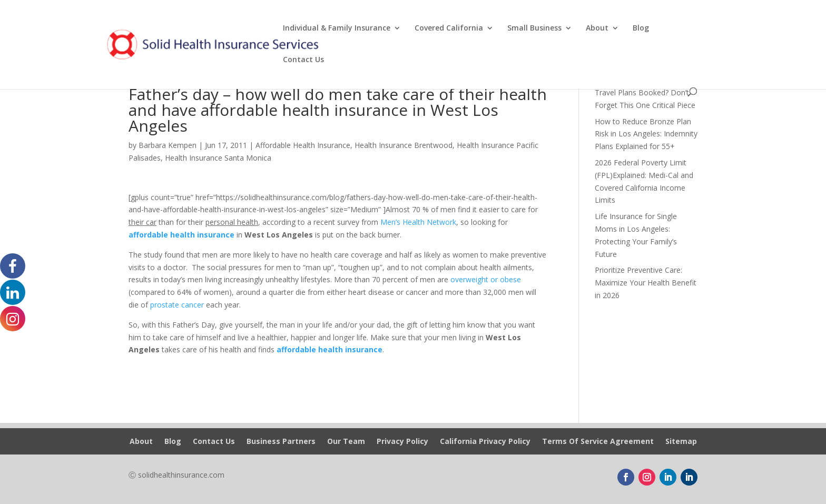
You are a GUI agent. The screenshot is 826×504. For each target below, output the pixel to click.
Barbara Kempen (168, 145)
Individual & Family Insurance (337, 28)
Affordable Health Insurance (303, 145)
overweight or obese (486, 279)
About (597, 28)
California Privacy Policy (485, 442)
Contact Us (303, 60)
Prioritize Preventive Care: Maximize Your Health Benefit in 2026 (646, 283)
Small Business (534, 28)
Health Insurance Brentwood (404, 145)
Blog (641, 28)
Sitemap (681, 442)
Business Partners (281, 442)
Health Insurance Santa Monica (218, 158)
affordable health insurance (181, 235)
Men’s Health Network (418, 222)
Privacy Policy (402, 442)
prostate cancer (177, 305)
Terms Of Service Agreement (598, 442)
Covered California (449, 28)
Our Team (346, 442)
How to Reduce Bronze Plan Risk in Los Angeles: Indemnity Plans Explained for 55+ (646, 134)
